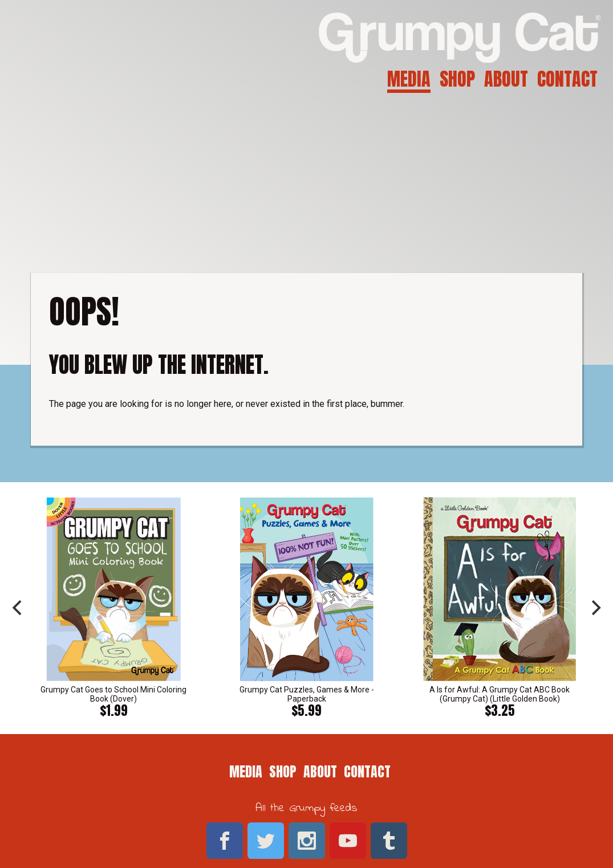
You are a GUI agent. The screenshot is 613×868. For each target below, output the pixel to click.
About (506, 79)
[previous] (18, 608)
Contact (567, 79)
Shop (457, 79)
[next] (595, 608)
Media (409, 79)
